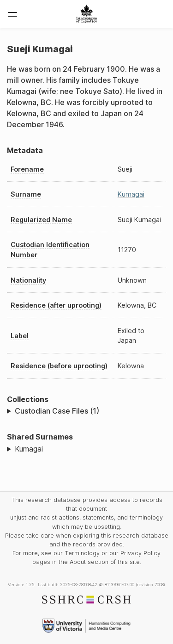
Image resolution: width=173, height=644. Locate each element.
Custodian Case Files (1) (57, 411)
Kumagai (131, 194)
